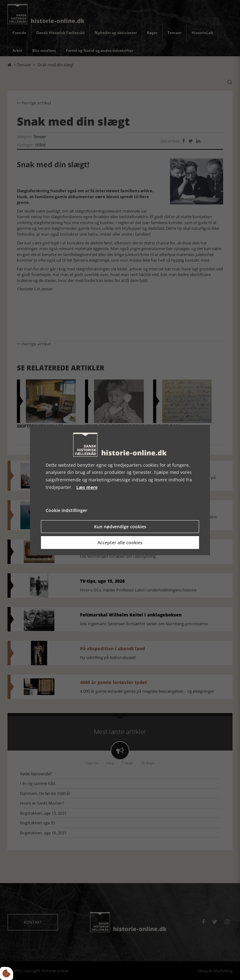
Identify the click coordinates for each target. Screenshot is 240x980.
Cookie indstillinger (66, 510)
